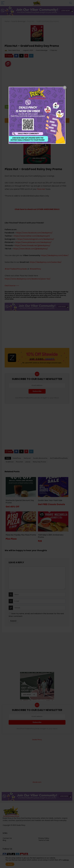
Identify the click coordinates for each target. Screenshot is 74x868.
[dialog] (37, 115)
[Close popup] (65, 88)
